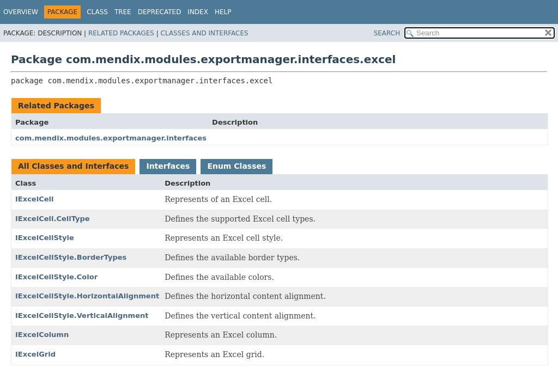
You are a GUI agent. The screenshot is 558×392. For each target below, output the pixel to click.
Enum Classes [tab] (236, 166)
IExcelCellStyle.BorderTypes (71, 257)
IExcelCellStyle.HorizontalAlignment (87, 296)
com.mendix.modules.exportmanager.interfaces (111, 138)
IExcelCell (34, 199)
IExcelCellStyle (45, 238)
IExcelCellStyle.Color (56, 277)
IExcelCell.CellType (53, 219)
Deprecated (160, 12)
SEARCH (387, 33)
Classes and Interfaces (205, 33)
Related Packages (121, 33)
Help (223, 12)
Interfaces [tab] (168, 166)
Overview (21, 12)
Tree (123, 12)
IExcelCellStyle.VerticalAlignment (82, 316)
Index (198, 12)
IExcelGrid (35, 354)
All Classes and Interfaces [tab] (73, 166)
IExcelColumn (42, 335)
